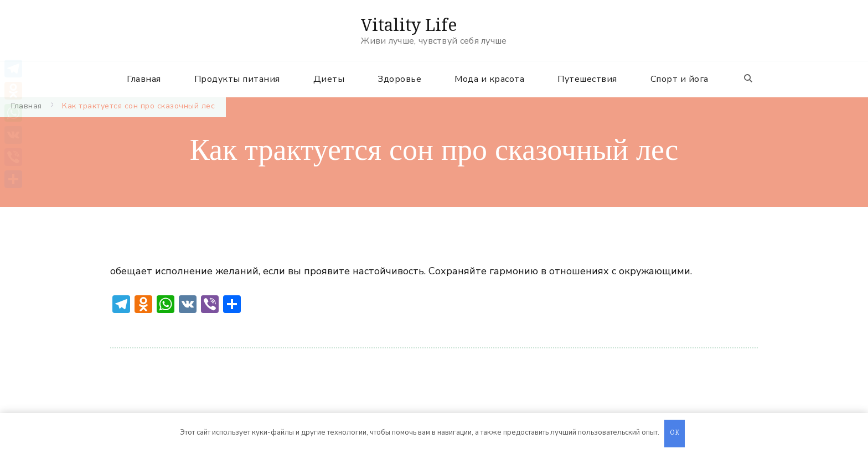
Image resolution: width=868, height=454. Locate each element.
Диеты (329, 79)
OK (675, 433)
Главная (144, 79)
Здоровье (399, 79)
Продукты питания (237, 79)
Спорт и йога (680, 79)
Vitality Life (409, 25)
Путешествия (587, 79)
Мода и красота (489, 79)
